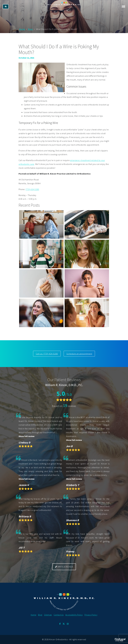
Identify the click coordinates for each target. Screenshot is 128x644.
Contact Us (59, 615)
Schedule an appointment (79, 354)
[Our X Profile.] (64, 624)
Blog (30, 29)
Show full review (26, 436)
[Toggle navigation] (123, 6)
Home (22, 29)
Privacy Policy (91, 615)
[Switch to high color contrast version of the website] (6, 7)
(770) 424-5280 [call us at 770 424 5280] (32, 189)
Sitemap (48, 615)
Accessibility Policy (74, 615)
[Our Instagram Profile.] (68, 624)
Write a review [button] (64, 567)
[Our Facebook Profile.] (60, 624)
